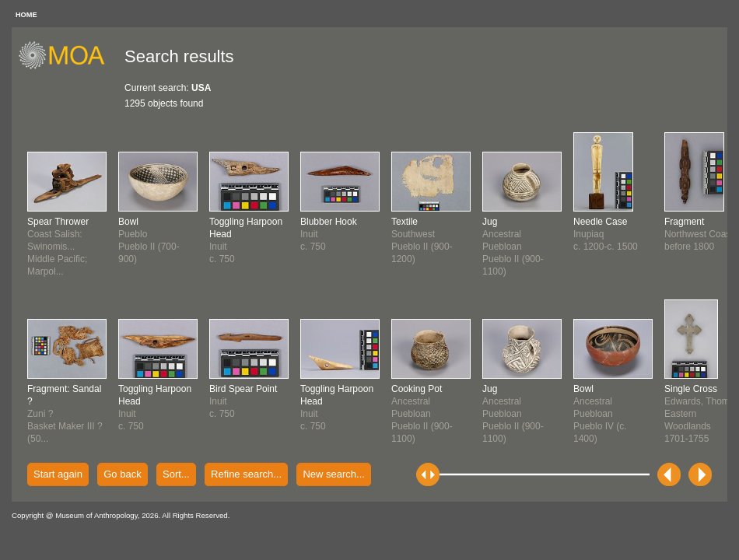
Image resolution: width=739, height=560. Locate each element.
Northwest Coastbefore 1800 (699, 234)
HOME (26, 15)
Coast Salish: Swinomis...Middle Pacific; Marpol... (58, 247)
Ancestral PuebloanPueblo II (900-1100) (422, 414)
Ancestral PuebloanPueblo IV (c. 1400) (600, 414)
